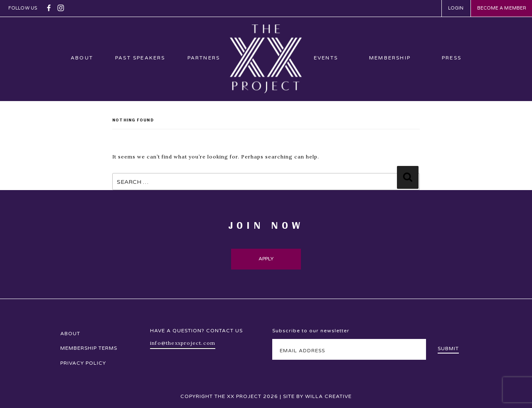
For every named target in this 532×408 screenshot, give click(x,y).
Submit (448, 349)
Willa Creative (328, 396)
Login (456, 8)
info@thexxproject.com (183, 343)
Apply (266, 259)
